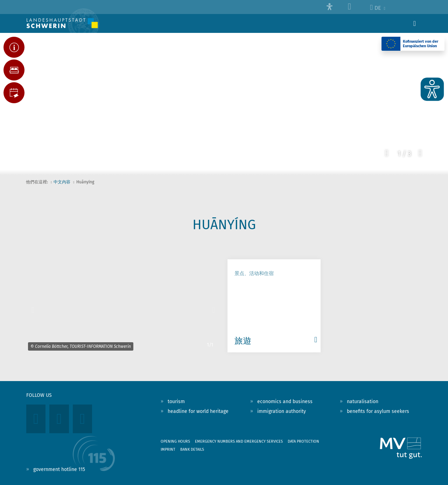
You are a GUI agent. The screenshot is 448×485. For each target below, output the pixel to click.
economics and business (285, 402)
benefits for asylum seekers (378, 411)
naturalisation (363, 402)
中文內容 (62, 182)
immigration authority (282, 411)
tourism (176, 402)
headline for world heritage (198, 411)
